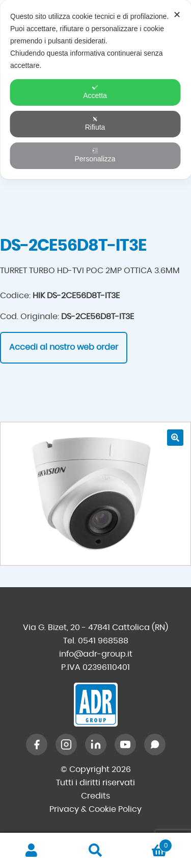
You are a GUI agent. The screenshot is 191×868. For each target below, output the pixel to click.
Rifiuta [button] (95, 124)
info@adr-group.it (96, 654)
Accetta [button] (95, 92)
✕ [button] (177, 15)
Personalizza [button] (95, 155)
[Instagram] (66, 744)
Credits (95, 796)
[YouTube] (125, 744)
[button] (175, 438)
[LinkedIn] (96, 744)
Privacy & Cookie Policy (95, 809)
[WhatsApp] (155, 744)
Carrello (150, 844)
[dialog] (95, 90)
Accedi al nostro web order (64, 347)
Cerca (95, 851)
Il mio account (32, 851)
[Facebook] (37, 744)
